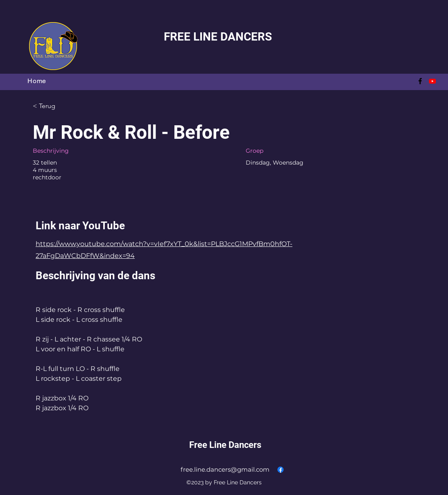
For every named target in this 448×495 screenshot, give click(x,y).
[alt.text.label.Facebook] (420, 81)
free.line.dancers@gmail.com (225, 469)
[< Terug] (62, 106)
